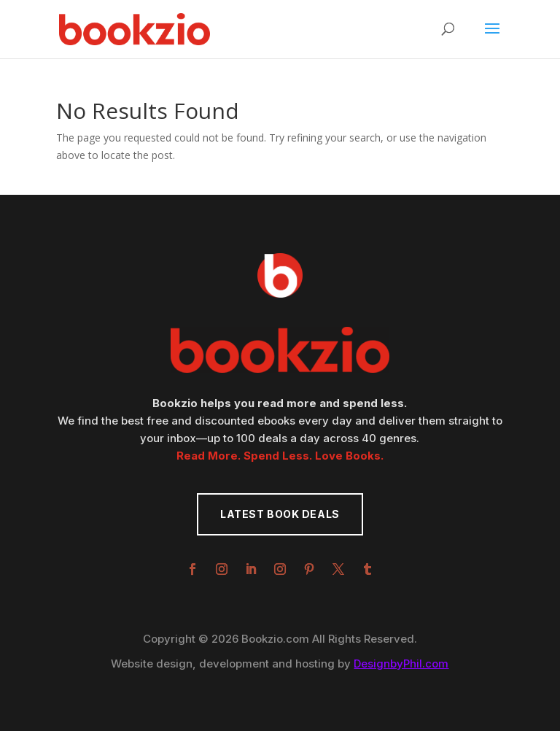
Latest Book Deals (280, 514)
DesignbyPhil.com (401, 664)
